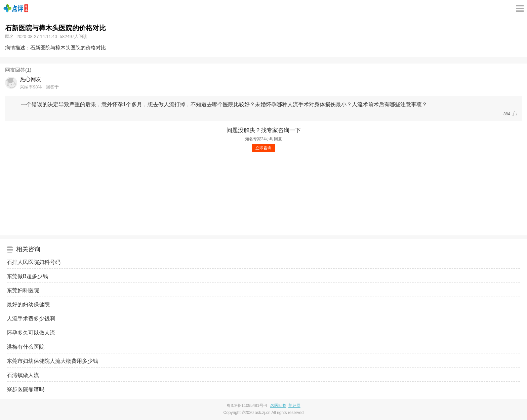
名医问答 (278, 406)
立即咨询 (263, 148)
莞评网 (294, 406)
